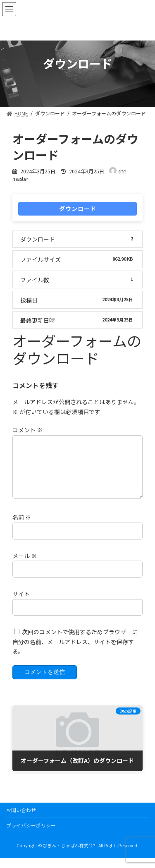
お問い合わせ (21, 820)
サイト (21, 604)
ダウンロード (78, 209)
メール (25, 566)
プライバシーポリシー (31, 835)
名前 (22, 527)
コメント (27, 430)
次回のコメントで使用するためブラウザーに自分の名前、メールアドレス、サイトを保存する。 (75, 652)
